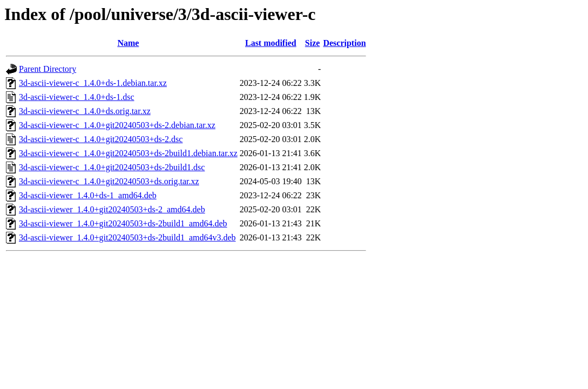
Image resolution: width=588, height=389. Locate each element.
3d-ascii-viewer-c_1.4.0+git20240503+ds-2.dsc (101, 139)
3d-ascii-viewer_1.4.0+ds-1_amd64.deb (88, 195)
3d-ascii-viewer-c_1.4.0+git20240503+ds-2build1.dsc (112, 167)
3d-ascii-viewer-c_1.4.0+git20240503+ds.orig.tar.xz (109, 181)
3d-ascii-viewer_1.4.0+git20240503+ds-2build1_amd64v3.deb (127, 237)
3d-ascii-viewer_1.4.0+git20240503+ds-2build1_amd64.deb (123, 223)
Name (128, 43)
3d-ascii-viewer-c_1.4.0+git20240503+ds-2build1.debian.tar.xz (128, 153)
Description (344, 43)
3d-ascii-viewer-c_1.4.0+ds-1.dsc (77, 97)
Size (313, 43)
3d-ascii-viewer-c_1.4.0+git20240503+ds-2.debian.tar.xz (117, 125)
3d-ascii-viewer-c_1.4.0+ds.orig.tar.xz (85, 111)
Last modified (271, 43)
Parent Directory (48, 69)
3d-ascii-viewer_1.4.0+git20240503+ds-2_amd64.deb (112, 209)
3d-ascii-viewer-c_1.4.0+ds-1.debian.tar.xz (93, 83)
